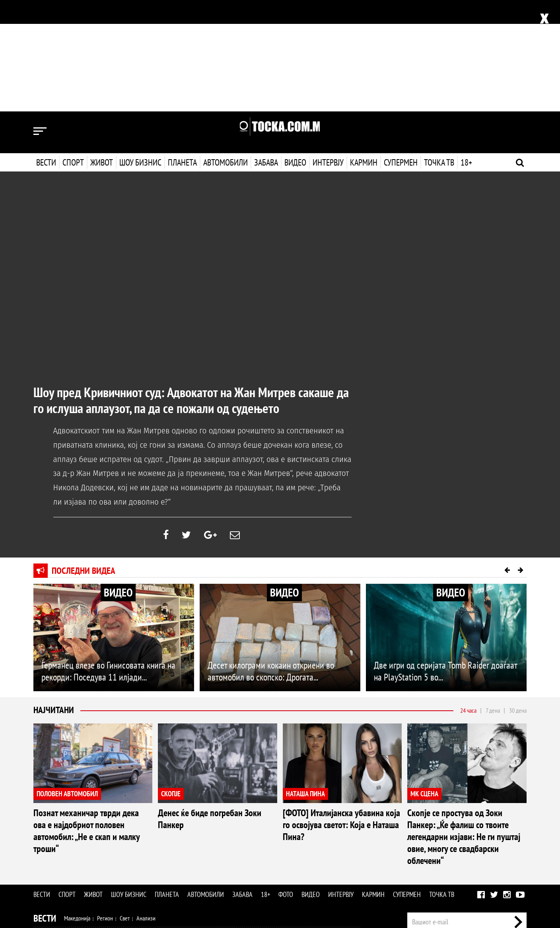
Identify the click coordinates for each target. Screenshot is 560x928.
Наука (48, 875)
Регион (105, 807)
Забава (266, 51)
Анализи (146, 807)
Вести (46, 51)
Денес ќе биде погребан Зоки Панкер (210, 707)
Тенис (146, 824)
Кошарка (98, 824)
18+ (466, 51)
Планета (182, 51)
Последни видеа (85, 459)
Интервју (327, 51)
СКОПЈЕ (171, 682)
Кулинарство (212, 841)
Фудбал (73, 824)
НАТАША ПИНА (305, 682)
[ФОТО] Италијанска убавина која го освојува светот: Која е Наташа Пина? (341, 713)
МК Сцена (172, 858)
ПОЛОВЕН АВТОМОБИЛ (67, 682)
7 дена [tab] (493, 599)
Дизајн (239, 841)
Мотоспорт (172, 824)
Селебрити (142, 858)
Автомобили (226, 51)
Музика (115, 858)
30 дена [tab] (518, 599)
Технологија (75, 875)
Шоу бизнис (140, 51)
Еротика (160, 875)
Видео (295, 51)
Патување (181, 841)
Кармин (363, 51)
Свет (125, 807)
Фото (286, 783)
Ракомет (124, 824)
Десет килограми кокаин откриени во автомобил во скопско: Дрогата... (271, 560)
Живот (102, 51)
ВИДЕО (118, 481)
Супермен (400, 51)
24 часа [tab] (468, 599)
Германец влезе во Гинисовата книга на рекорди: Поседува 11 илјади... (108, 560)
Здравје (76, 841)
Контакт (518, 836)
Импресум (460, 836)
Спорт (73, 51)
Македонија (77, 807)
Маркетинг (490, 836)
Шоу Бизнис (56, 858)
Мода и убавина (109, 841)
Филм (93, 858)
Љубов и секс (148, 841)
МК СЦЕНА (424, 682)
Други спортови (208, 824)
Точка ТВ (438, 51)
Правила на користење (501, 881)
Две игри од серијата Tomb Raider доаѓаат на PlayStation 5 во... (445, 560)
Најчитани (54, 599)
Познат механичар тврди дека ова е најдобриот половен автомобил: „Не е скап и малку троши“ (87, 719)
